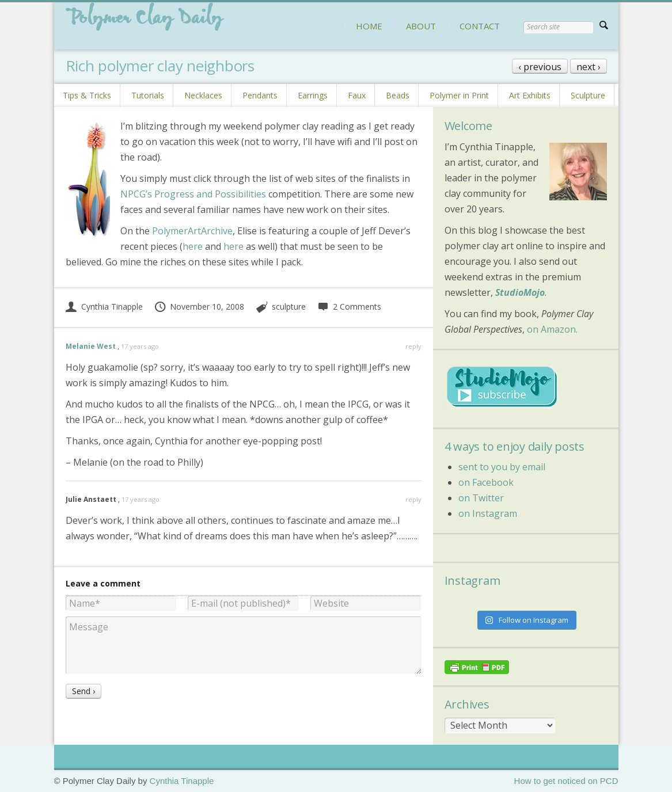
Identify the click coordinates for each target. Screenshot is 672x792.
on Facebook (486, 482)
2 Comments (349, 306)
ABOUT (421, 26)
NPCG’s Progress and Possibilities (193, 194)
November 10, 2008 (199, 306)
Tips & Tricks (87, 95)
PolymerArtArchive (192, 231)
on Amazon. (552, 329)
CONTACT (480, 26)
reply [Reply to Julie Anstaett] (413, 499)
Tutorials (148, 95)
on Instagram (488, 513)
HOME (369, 26)
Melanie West (91, 346)
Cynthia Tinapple (104, 306)
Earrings (313, 95)
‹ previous (540, 67)
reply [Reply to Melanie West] (413, 346)
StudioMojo (520, 292)
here (193, 246)
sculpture (289, 306)
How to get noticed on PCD (566, 781)
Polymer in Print (459, 95)
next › (589, 67)
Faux (357, 95)
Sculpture (588, 95)
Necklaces (203, 95)
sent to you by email (502, 467)
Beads (398, 95)
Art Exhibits (530, 95)
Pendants (260, 95)
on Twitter (481, 498)
